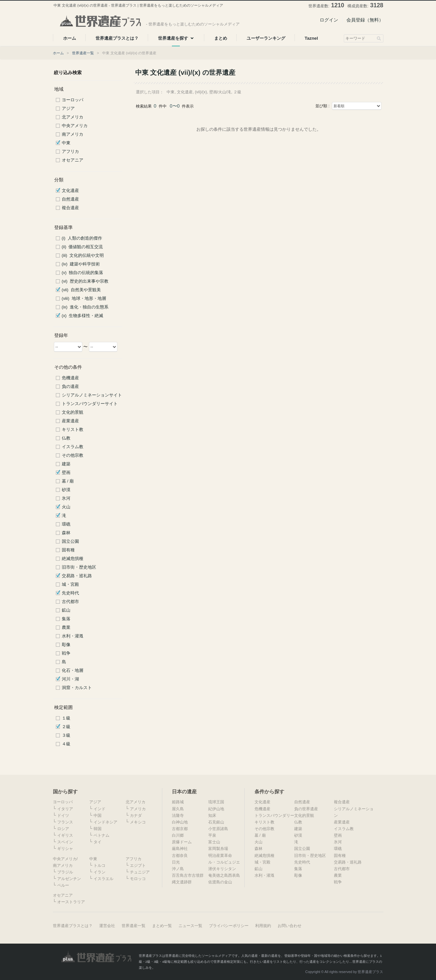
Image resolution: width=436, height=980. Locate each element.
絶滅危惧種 (73, 559)
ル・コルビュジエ (224, 862)
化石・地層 (73, 671)
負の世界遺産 (306, 809)
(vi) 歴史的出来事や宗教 (85, 281)
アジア (68, 109)
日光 (176, 862)
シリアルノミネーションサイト (92, 395)
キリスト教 (73, 430)
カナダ (136, 816)
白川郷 (178, 835)
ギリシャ (65, 849)
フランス (65, 822)
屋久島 (178, 809)
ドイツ (63, 816)
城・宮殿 (70, 584)
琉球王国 (216, 802)
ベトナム (101, 835)
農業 (66, 628)
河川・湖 (70, 679)
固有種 (68, 550)
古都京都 (180, 829)
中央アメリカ (75, 126)
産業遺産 (70, 421)
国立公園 (70, 541)
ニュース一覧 (190, 926)
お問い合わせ (290, 926)
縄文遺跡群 (182, 882)
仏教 (66, 438)
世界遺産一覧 (83, 53)
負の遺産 (70, 387)
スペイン (65, 842)
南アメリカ (73, 134)
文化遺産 (70, 191)
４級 (66, 744)
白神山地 (180, 822)
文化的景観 (73, 412)
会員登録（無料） (365, 20)
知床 (212, 816)
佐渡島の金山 (220, 882)
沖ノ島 (178, 869)
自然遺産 (70, 199)
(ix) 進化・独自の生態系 (85, 307)
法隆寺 (178, 816)
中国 (98, 816)
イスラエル (103, 879)
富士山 (214, 842)
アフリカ (70, 152)
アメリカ (138, 809)
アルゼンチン (69, 879)
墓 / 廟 (68, 481)
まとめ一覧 (162, 926)
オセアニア (73, 160)
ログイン (329, 20)
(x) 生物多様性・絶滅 (83, 316)
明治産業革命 (220, 856)
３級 (66, 735)
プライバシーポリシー (229, 926)
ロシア (63, 829)
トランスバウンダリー (274, 816)
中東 (66, 143)
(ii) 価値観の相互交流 (82, 247)
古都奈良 (180, 856)
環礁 (66, 524)
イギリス (65, 835)
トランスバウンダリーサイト (90, 404)
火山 (66, 507)
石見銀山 (216, 822)
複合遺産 (70, 208)
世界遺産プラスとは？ (73, 926)
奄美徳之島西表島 (224, 875)
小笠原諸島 (218, 829)
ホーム (58, 53)
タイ (98, 842)
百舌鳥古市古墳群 (188, 875)
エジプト (138, 865)
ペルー (63, 885)
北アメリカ (73, 117)
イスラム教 (73, 447)
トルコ (99, 865)
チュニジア (140, 872)
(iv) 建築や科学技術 (81, 264)
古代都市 (70, 602)
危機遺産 (70, 378)
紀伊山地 (216, 809)
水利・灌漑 (73, 636)
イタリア (65, 809)
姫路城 (178, 802)
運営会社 (107, 926)
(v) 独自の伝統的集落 (83, 273)
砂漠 (66, 490)
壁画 (66, 473)
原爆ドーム (182, 842)
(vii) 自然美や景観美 (81, 290)
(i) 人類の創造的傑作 (82, 238)
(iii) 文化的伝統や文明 (83, 256)
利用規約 (263, 926)
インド (99, 809)
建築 (66, 464)
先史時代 (70, 593)
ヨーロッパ (73, 100)
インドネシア (105, 822)
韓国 (98, 829)
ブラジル (65, 872)
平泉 (212, 835)
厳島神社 (180, 849)
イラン (99, 872)
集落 (66, 619)
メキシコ (138, 822)
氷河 (66, 498)
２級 (66, 727)
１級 (66, 718)
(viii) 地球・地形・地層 (84, 299)
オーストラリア (71, 902)
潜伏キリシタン (222, 869)
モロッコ (138, 879)
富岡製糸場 (218, 849)
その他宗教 (73, 455)
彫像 (66, 645)
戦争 (66, 653)
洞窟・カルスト (77, 688)
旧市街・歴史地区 (79, 567)
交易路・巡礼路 (77, 576)
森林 (66, 533)
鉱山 (66, 610)
